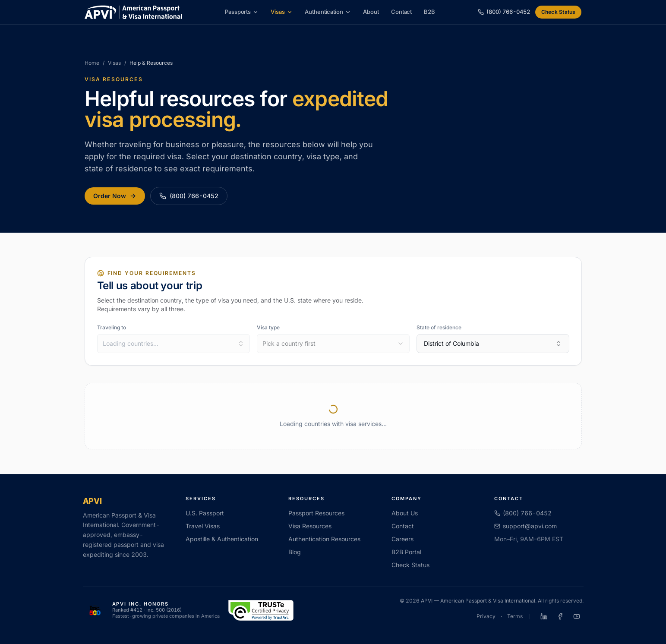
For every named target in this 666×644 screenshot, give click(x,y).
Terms (515, 616)
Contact (402, 12)
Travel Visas (203, 526)
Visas (282, 12)
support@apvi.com (526, 526)
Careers (402, 539)
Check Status (559, 12)
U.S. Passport (205, 513)
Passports (242, 12)
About (371, 12)
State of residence (439, 327)
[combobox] (174, 344)
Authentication (328, 12)
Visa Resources (310, 526)
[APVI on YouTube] (577, 616)
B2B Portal (406, 552)
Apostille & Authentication (222, 539)
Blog (295, 552)
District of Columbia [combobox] (493, 343)
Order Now (115, 196)
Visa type (268, 327)
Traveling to (112, 327)
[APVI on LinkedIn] (544, 616)
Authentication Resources (324, 539)
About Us (405, 513)
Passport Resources (316, 513)
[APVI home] (134, 12)
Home (92, 63)
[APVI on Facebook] (560, 616)
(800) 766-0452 (189, 196)
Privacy (486, 616)
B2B (429, 12)
